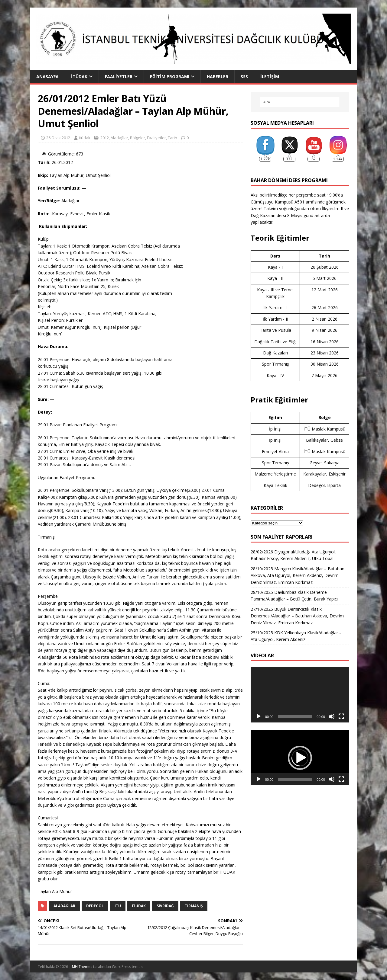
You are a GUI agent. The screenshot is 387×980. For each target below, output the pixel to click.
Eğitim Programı (170, 77)
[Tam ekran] (341, 716)
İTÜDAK (79, 77)
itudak (139, 906)
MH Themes (82, 967)
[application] (300, 695)
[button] (300, 758)
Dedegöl (95, 906)
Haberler (218, 77)
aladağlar (64, 906)
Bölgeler (138, 138)
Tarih (172, 138)
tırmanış (194, 906)
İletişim (270, 77)
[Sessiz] (332, 716)
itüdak (85, 138)
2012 (105, 138)
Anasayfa (47, 77)
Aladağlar (119, 138)
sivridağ (165, 906)
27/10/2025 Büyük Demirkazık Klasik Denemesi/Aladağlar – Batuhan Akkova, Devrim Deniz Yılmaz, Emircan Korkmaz (297, 616)
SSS (244, 77)
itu (118, 906)
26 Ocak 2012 (58, 138)
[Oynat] (259, 716)
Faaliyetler (119, 77)
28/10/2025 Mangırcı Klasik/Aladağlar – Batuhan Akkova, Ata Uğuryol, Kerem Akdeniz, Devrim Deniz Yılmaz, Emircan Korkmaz (298, 575)
